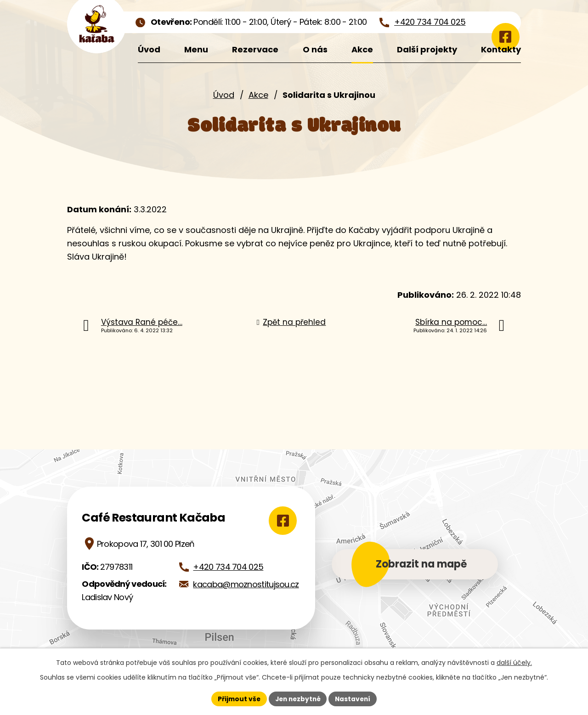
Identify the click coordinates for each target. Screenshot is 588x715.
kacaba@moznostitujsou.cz (246, 584)
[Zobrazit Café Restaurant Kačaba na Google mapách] (281, 521)
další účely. (514, 663)
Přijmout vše (237, 698)
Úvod (224, 95)
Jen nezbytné (297, 698)
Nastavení (355, 698)
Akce (258, 95)
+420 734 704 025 (228, 567)
